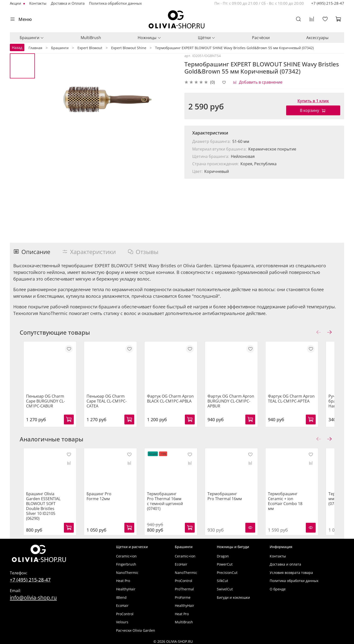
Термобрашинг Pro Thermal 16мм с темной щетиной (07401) (170, 504)
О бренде (278, 587)
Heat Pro (123, 579)
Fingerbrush (126, 562)
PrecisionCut (227, 571)
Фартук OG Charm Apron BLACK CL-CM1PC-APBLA (175, 403)
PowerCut (225, 562)
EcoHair (122, 604)
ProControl (125, 612)
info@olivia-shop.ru (33, 595)
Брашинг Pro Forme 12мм (106, 499)
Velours (122, 620)
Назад (17, 47)
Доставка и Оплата (68, 3)
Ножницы (149, 38)
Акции (16, 3)
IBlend (121, 595)
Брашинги (32, 38)
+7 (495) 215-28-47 (328, 3)
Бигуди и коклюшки (233, 595)
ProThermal (184, 587)
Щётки (207, 38)
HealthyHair (126, 587)
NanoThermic (127, 571)
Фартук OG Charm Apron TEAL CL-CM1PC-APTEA (303, 403)
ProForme (183, 595)
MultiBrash (184, 620)
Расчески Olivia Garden (136, 628)
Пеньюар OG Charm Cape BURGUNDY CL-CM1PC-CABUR (47, 405)
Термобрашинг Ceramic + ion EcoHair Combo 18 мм (297, 504)
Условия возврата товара (291, 571)
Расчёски (261, 38)
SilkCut (222, 579)
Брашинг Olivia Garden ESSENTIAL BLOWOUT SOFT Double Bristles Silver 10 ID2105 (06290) (42, 507)
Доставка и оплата (285, 562)
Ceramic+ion (126, 554)
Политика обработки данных (115, 3)
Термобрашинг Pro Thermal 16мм (234, 499)
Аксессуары (317, 38)
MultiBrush (91, 38)
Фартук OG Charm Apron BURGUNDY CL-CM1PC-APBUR (239, 405)
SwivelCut (225, 587)
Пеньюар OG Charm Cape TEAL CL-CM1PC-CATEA (111, 403)
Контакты (38, 3)
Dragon (223, 554)
